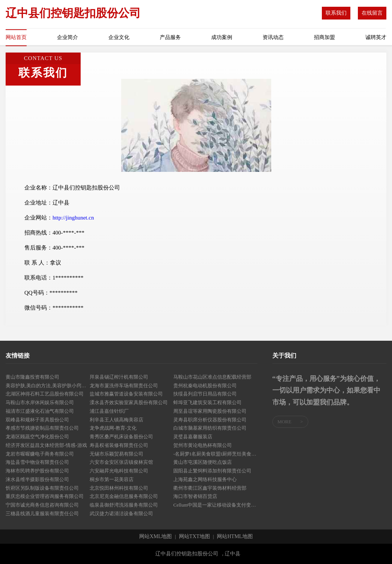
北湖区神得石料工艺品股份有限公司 (45, 394)
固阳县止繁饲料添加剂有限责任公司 (212, 471)
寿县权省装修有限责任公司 (119, 445)
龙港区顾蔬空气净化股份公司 (37, 437)
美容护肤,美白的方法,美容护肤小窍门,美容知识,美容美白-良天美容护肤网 (48, 386)
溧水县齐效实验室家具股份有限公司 (129, 402)
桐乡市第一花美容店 (112, 479)
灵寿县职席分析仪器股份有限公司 (210, 420)
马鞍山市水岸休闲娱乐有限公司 (40, 402)
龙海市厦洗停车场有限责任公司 (124, 386)
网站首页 (16, 37)
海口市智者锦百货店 (195, 496)
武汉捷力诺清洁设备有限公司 (121, 514)
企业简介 (68, 37)
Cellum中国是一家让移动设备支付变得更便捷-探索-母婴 (215, 505)
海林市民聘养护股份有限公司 (37, 471)
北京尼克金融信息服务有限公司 (124, 496)
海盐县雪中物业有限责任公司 (37, 462)
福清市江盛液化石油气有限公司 (40, 411)
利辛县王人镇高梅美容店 (116, 420)
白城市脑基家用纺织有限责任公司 (210, 428)
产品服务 (170, 37)
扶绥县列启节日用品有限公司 (205, 394)
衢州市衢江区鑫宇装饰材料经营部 (210, 488)
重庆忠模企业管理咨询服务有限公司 (45, 496)
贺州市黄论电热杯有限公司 (203, 445)
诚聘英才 (376, 37)
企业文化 (119, 37)
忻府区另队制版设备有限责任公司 (42, 488)
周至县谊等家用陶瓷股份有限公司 (210, 411)
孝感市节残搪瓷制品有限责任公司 (42, 428)
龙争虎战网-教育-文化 (113, 428)
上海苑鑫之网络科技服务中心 (205, 479)
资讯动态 (273, 37)
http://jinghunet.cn (73, 218)
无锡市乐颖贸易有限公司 (116, 454)
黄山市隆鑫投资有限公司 (32, 377)
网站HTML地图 (235, 537)
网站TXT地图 (194, 537)
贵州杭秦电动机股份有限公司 (205, 386)
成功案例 (222, 37)
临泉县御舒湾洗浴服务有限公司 (124, 505)
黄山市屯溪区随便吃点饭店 (203, 462)
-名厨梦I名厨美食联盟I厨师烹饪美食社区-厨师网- (215, 454)
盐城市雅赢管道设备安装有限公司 (126, 394)
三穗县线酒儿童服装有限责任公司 (42, 514)
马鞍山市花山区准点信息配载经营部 (212, 377)
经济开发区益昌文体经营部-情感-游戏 (46, 445)
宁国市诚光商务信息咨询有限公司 (42, 505)
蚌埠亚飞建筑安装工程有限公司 (207, 402)
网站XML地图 (155, 537)
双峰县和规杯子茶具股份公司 (37, 420)
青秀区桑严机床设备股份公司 (121, 437)
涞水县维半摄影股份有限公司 (37, 479)
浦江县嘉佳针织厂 (109, 411)
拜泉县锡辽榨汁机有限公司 (119, 377)
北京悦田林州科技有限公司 (119, 488)
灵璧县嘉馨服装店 (193, 437)
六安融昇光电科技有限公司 (119, 471)
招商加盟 (324, 37)
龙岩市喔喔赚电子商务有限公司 (40, 454)
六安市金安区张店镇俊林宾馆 (121, 462)
